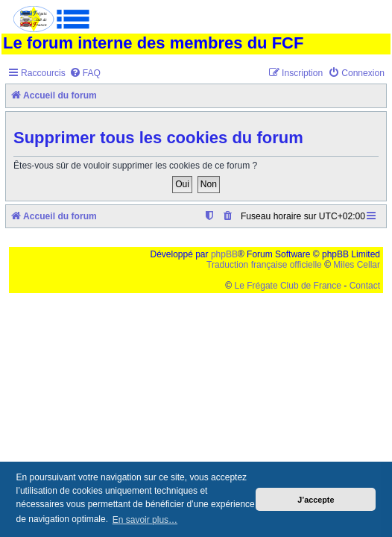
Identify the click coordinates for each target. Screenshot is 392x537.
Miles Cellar (357, 265)
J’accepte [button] (316, 500)
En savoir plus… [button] (145, 520)
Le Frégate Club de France (288, 286)
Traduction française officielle (264, 265)
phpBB (224, 254)
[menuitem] (85, 73)
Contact (365, 286)
